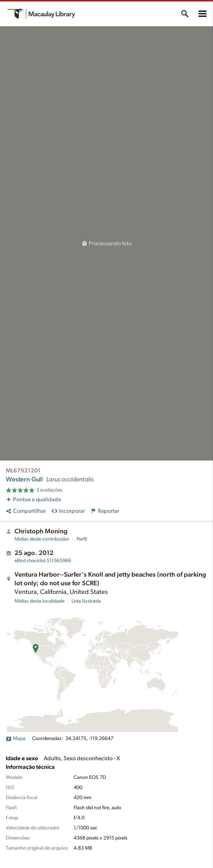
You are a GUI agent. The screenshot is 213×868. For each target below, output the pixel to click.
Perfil (82, 539)
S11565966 (43, 561)
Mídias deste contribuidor (42, 539)
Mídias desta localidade (39, 601)
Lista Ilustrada (86, 601)
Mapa (16, 739)
